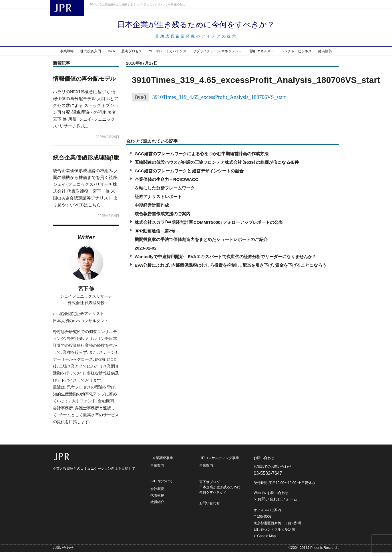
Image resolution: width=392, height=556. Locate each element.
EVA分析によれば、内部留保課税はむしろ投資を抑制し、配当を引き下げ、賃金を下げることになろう (231, 269)
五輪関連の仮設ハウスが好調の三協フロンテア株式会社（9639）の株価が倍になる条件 (217, 166)
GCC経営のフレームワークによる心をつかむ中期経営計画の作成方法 (202, 158)
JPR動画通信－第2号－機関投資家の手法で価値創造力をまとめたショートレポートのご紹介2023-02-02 (201, 244)
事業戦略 (67, 55)
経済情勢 (325, 55)
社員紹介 (157, 506)
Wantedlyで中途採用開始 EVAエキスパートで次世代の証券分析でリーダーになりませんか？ (225, 261)
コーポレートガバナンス (168, 55)
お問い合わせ (210, 507)
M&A (111, 55)
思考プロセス (132, 55)
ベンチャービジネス (296, 55)
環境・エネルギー (261, 55)
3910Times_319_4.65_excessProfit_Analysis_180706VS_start (219, 101)
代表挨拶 (157, 499)
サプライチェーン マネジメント (217, 55)
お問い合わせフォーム (277, 503)
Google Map (266, 540)
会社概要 (157, 493)
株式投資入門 (91, 55)
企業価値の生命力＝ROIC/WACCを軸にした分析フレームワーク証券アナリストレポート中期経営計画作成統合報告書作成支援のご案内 (167, 201)
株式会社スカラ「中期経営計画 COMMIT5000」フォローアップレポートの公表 (209, 226)
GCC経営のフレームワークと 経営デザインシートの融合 (189, 175)
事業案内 (157, 470)
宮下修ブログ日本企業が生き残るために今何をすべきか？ (220, 491)
